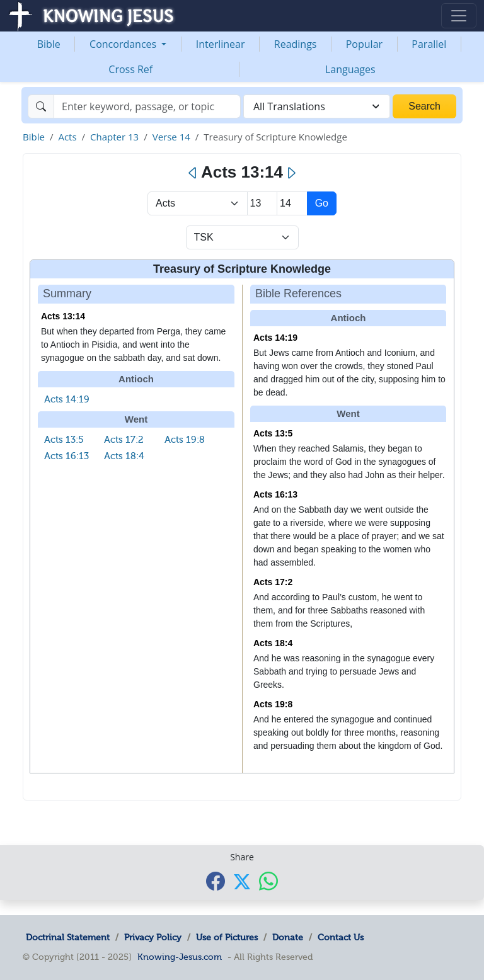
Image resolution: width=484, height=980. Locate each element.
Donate (288, 937)
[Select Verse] (292, 203)
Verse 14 (171, 137)
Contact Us (341, 937)
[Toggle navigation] (459, 16)
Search (424, 106)
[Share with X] (242, 882)
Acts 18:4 (124, 456)
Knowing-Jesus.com (180, 957)
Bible (49, 44)
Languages (350, 69)
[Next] (291, 173)
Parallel (429, 44)
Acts (67, 137)
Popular (364, 44)
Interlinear (221, 44)
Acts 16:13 (66, 456)
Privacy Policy (153, 937)
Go (322, 203)
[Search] (147, 106)
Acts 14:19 (67, 399)
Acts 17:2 (124, 440)
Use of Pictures (227, 937)
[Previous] (193, 173)
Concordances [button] (124, 44)
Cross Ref (130, 69)
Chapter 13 (114, 137)
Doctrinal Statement (68, 937)
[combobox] (317, 106)
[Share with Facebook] (216, 881)
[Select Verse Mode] (242, 237)
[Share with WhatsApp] (268, 881)
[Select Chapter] (262, 203)
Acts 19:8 (185, 440)
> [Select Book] (198, 203)
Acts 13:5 (64, 440)
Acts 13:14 (63, 316)
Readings (296, 44)
